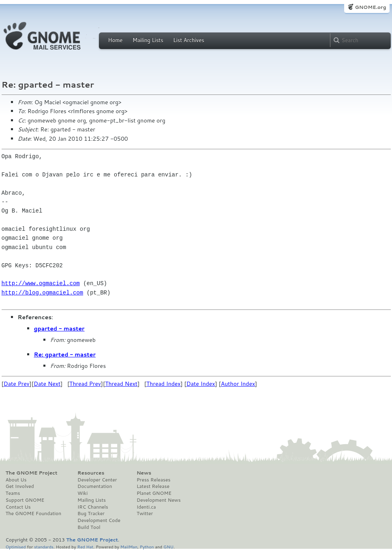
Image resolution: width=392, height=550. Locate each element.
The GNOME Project (32, 473)
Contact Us (18, 507)
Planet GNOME (154, 493)
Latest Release (153, 486)
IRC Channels (93, 507)
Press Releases (153, 480)
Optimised (16, 547)
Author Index (238, 384)
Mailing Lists (148, 40)
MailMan (129, 547)
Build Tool (89, 527)
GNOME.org (370, 7)
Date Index (201, 384)
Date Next (47, 384)
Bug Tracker (91, 513)
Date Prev (17, 384)
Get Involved (20, 486)
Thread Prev (85, 384)
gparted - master (59, 329)
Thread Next (121, 384)
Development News (159, 500)
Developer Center (97, 480)
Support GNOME (25, 500)
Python (147, 547)
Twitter (145, 513)
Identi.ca (146, 507)
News (144, 473)
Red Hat (85, 547)
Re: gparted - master (65, 354)
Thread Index (164, 384)
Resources (91, 473)
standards (44, 547)
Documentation (95, 486)
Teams (13, 493)
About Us (16, 480)
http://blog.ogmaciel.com (43, 293)
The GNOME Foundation (34, 513)
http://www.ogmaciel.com (41, 283)
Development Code (99, 520)
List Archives (189, 40)
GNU (168, 547)
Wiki (82, 493)
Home (116, 40)
